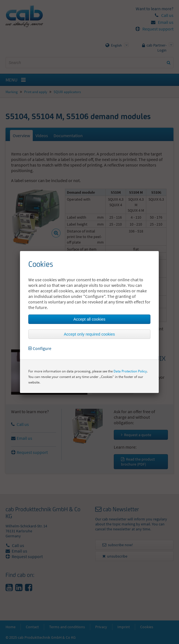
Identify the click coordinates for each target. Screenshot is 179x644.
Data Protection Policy (130, 371)
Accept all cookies (89, 319)
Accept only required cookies (89, 334)
